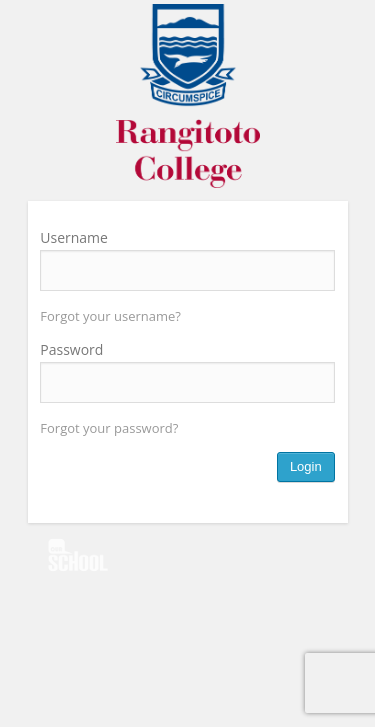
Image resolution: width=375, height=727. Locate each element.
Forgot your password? (109, 428)
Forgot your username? (110, 316)
